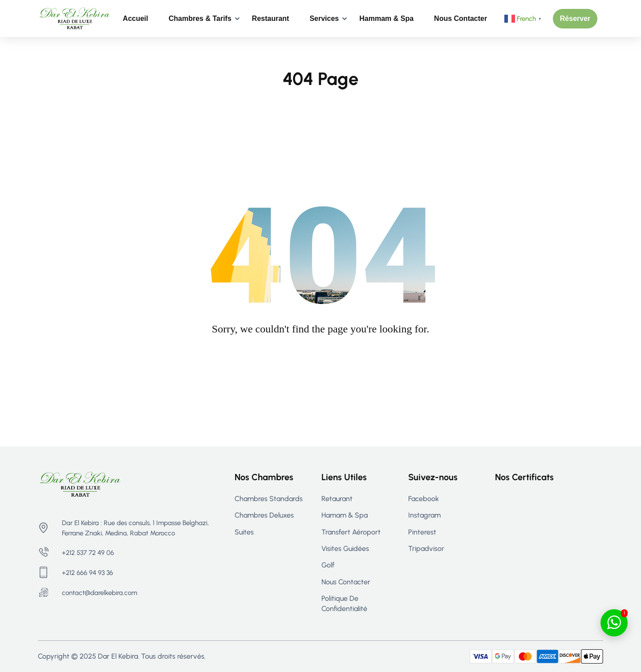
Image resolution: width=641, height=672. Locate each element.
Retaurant (337, 499)
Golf (328, 565)
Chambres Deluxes (264, 515)
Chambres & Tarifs (200, 18)
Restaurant (271, 18)
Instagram (424, 515)
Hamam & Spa (345, 515)
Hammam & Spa (386, 18)
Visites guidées (345, 549)
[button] (575, 19)
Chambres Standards (269, 499)
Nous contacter (460, 18)
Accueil (136, 18)
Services (324, 18)
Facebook (424, 499)
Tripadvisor (426, 549)
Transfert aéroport (351, 532)
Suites (244, 532)
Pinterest (422, 532)
